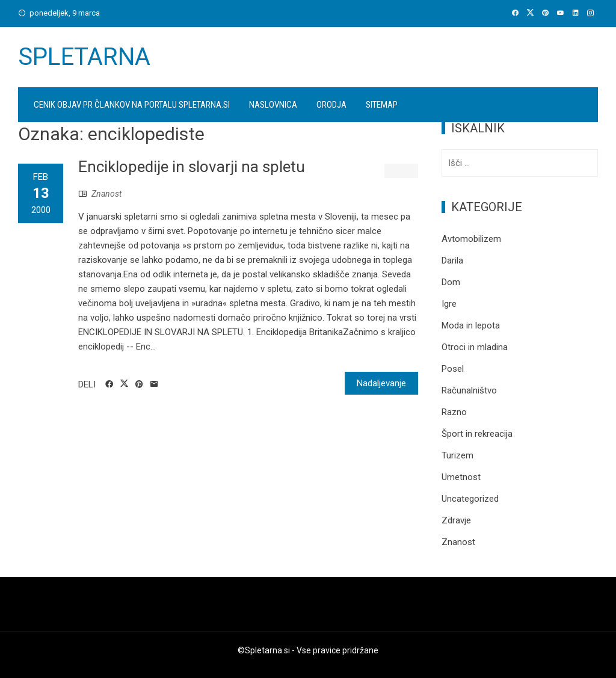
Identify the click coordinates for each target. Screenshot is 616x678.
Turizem (457, 455)
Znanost (106, 194)
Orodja (331, 105)
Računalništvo (469, 390)
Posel (453, 369)
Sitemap (382, 105)
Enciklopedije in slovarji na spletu (192, 167)
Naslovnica (273, 105)
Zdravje (456, 520)
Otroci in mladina (475, 347)
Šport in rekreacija (477, 434)
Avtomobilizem (471, 239)
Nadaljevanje (381, 383)
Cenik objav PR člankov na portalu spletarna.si (132, 105)
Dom (451, 282)
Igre (449, 304)
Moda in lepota (471, 325)
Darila (452, 260)
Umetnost (461, 477)
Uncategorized (470, 499)
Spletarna (84, 57)
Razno (454, 412)
